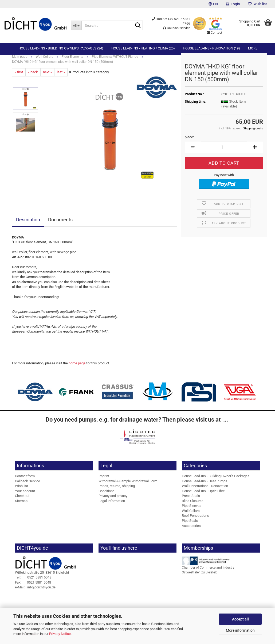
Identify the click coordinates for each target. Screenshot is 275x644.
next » (47, 77)
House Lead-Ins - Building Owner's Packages (216, 481)
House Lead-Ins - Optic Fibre (203, 495)
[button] (213, 4)
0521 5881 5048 (33, 582)
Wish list (258, 4)
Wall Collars (191, 515)
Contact (214, 33)
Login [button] (233, 4)
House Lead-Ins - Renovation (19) (211, 48)
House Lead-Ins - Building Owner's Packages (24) (61, 48)
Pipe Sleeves (192, 510)
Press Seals (191, 500)
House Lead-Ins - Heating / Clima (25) (143, 48)
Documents (60, 224)
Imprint (104, 481)
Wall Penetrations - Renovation (205, 490)
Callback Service (27, 485)
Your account (25, 495)
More (253, 48)
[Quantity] (224, 152)
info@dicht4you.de (35, 592)
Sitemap (21, 505)
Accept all (240, 619)
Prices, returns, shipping (117, 490)
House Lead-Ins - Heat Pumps (205, 485)
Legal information (112, 505)
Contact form (25, 481)
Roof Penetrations (195, 520)
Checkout (22, 500)
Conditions (107, 495)
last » (61, 77)
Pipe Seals (190, 525)
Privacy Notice (60, 634)
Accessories (191, 530)
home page (77, 368)
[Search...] (76, 25)
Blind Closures (193, 505)
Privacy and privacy (113, 500)
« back (33, 77)
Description (28, 224)
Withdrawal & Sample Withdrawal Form (128, 485)
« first (19, 77)
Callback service (176, 28)
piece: (189, 142)
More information (240, 630)
